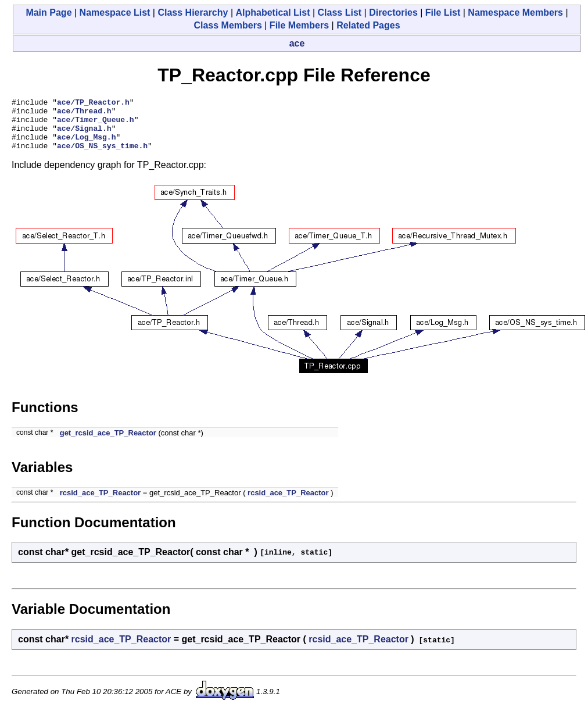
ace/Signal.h (84, 135)
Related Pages (368, 25)
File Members (299, 25)
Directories (393, 12)
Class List (340, 12)
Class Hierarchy (193, 12)
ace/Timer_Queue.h (96, 124)
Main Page (49, 12)
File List (443, 12)
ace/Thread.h (84, 114)
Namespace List (115, 12)
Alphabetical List (273, 12)
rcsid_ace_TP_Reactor (100, 503)
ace (297, 43)
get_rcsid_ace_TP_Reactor (108, 443)
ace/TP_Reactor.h (93, 103)
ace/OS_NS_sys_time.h (102, 156)
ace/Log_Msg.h (86, 145)
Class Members (227, 25)
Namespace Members (515, 12)
